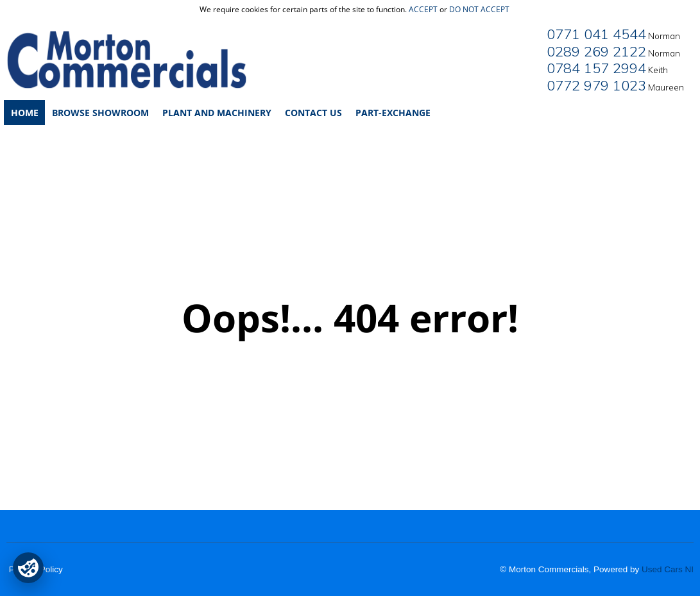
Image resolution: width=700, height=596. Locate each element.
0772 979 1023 (596, 85)
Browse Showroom (100, 113)
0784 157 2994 (596, 68)
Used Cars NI (668, 569)
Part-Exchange (393, 113)
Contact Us (313, 113)
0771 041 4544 (596, 34)
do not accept (479, 9)
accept (423, 9)
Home (25, 113)
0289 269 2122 (596, 51)
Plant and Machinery (217, 113)
